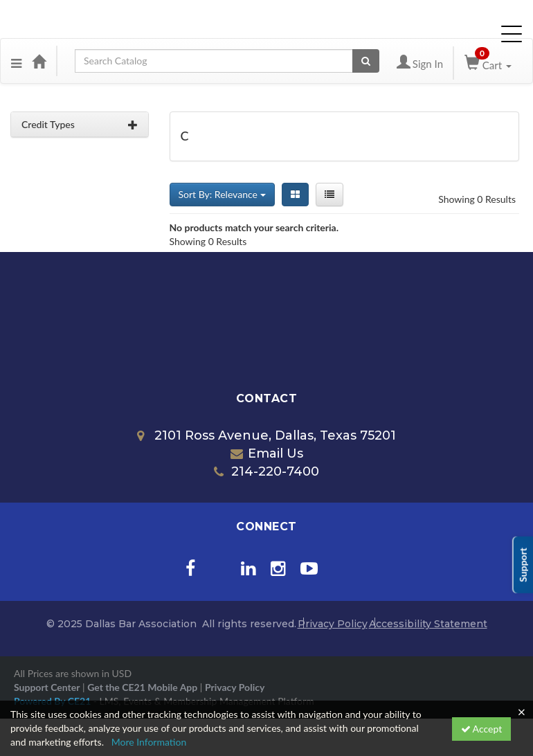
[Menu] (16, 61)
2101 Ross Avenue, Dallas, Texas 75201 (266, 435)
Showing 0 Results (477, 199)
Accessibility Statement (428, 624)
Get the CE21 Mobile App (142, 687)
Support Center (47, 687)
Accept (482, 729)
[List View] (329, 195)
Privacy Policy (333, 624)
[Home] (39, 61)
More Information (149, 742)
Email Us (267, 453)
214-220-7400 (266, 471)
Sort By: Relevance (222, 194)
